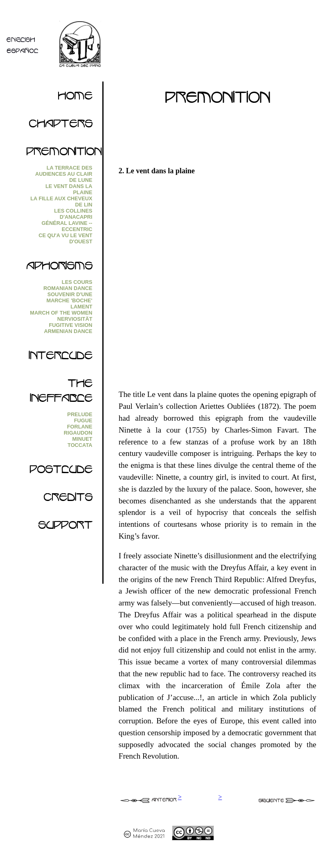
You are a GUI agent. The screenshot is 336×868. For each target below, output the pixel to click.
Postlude (61, 472)
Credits (68, 500)
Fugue (83, 420)
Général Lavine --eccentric (67, 226)
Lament (81, 307)
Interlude (61, 358)
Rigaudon (78, 433)
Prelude (80, 414)
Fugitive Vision (71, 325)
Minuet (82, 439)
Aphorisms (59, 268)
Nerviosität (75, 319)
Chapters (61, 126)
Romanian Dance (68, 288)
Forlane (80, 427)
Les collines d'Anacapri (73, 214)
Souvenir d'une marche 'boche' (69, 297)
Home (75, 98)
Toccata (80, 445)
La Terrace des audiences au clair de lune (64, 174)
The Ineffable (61, 393)
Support (65, 528)
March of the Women (61, 313)
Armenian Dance (68, 331)
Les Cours (77, 282)
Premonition (64, 154)
